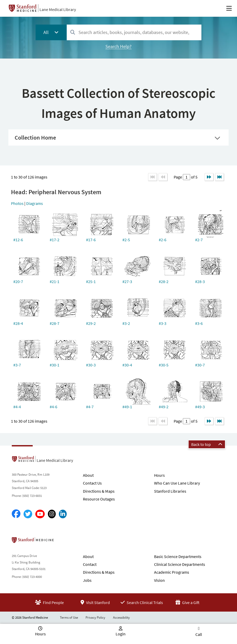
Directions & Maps (99, 491)
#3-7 (17, 365)
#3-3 (163, 323)
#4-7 (90, 407)
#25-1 (91, 281)
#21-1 (55, 281)
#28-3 (200, 281)
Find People (49, 602)
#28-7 (55, 323)
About (88, 475)
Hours (159, 475)
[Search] (73, 33)
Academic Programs (172, 572)
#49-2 (164, 407)
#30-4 (127, 365)
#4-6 (53, 407)
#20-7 (18, 281)
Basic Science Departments (178, 556)
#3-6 (199, 323)
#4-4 (17, 407)
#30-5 (164, 365)
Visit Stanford (95, 602)
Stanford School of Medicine (63, 542)
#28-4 (18, 323)
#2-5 (126, 240)
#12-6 (18, 240)
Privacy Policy (95, 617)
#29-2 (91, 323)
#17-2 (55, 240)
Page (178, 177)
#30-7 (200, 365)
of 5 (194, 177)
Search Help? (118, 46)
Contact (90, 564)
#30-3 (91, 365)
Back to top (207, 444)
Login (121, 634)
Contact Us (92, 483)
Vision (159, 580)
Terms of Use (69, 617)
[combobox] (134, 32)
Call (199, 634)
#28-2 (164, 281)
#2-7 (199, 240)
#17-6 (91, 240)
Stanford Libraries (170, 491)
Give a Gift (188, 602)
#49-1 (127, 407)
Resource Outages (99, 499)
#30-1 (55, 365)
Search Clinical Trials (142, 602)
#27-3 (127, 281)
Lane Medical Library (58, 9)
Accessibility (121, 617)
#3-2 (126, 323)
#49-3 (200, 407)
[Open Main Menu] (229, 8)
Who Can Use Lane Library (177, 483)
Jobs (87, 580)
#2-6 (163, 240)
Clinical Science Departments (180, 564)
